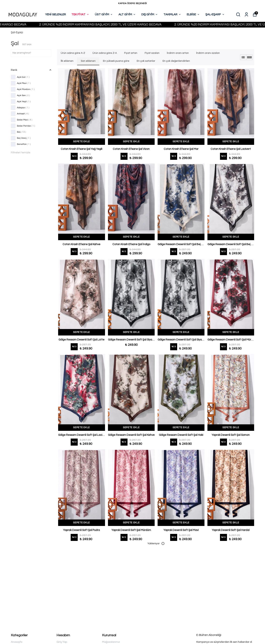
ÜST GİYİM (104, 14)
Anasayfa (17, 642)
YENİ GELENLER (55, 14)
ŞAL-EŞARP (215, 14)
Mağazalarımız (111, 642)
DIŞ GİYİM (150, 14)
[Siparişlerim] (246, 15)
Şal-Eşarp (17, 32)
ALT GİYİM (127, 14)
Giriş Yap (62, 642)
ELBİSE (193, 14)
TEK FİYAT (80, 14)
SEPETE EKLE (81, 142)
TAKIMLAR (172, 14)
